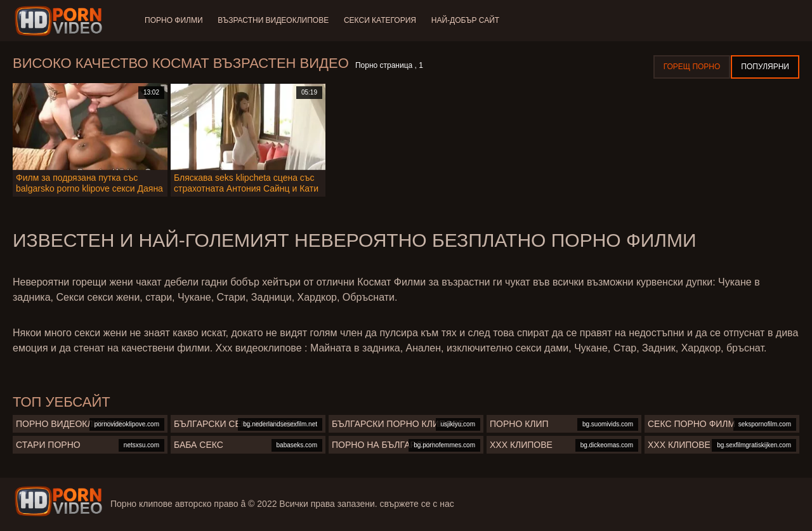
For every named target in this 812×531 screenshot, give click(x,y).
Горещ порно (692, 67)
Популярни (765, 67)
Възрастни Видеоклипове (274, 20)
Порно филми (174, 20)
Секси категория (380, 20)
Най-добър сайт (465, 20)
